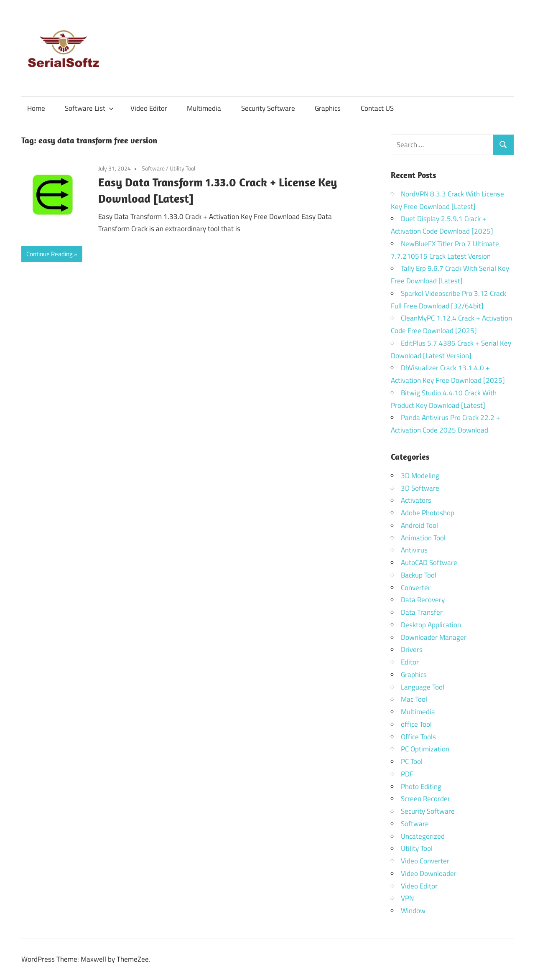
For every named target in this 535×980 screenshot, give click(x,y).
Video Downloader (429, 873)
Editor (410, 662)
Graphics (328, 108)
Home (36, 108)
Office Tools (418, 737)
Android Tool (419, 525)
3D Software (420, 488)
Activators (416, 500)
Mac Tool (414, 699)
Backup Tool (419, 575)
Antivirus (414, 550)
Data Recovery (423, 600)
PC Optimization (425, 749)
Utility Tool (182, 168)
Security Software (268, 108)
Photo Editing (421, 787)
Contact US (377, 108)
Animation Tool (423, 538)
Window (413, 911)
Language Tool (423, 687)
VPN (407, 898)
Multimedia (204, 108)
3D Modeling (420, 476)
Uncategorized (423, 836)
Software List (89, 108)
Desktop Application (431, 625)
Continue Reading (50, 254)
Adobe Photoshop (428, 513)
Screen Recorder (425, 799)
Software (153, 168)
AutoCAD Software (429, 563)
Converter (416, 588)
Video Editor (149, 108)
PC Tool (412, 761)
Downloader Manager (434, 637)
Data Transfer (422, 612)
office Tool (416, 724)
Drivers (412, 649)
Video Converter (425, 861)
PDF (407, 774)
